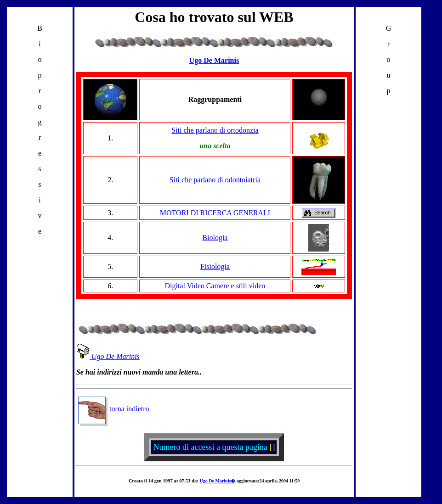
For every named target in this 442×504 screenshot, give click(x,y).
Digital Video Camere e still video (215, 286)
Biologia (215, 238)
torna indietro (114, 409)
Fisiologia (215, 266)
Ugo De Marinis (108, 356)
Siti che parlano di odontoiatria (215, 180)
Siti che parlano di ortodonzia (215, 130)
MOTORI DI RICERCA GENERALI (215, 213)
